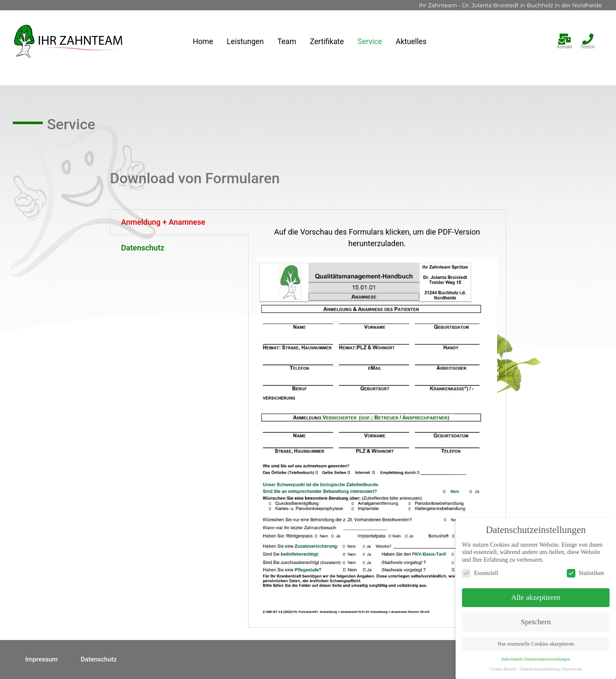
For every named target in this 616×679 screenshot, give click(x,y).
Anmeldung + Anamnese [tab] (163, 222)
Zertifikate (327, 42)
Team (287, 42)
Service (370, 42)
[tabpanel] (377, 418)
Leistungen (245, 42)
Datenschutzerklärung (579, 669)
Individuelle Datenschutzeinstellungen (575, 659)
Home (203, 42)
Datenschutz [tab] (143, 248)
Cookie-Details (542, 669)
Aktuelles (411, 42)
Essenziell (519, 573)
